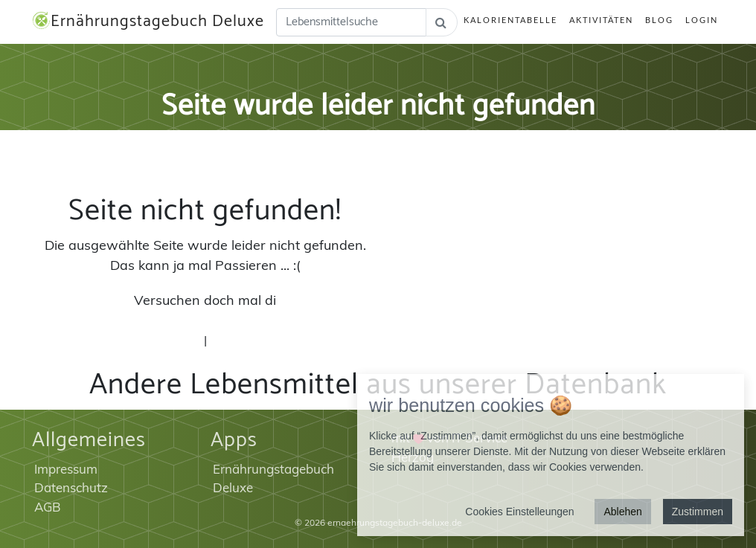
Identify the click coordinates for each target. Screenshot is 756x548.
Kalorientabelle (510, 20)
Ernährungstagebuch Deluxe (148, 22)
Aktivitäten (601, 20)
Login (702, 20)
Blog (659, 20)
